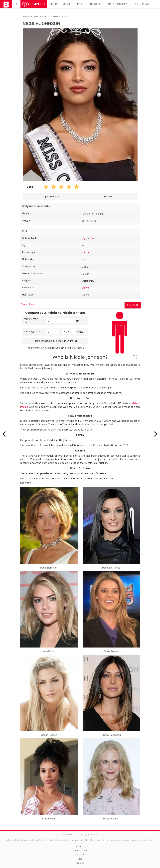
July (83, 238)
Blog (80, 859)
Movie (67, 4)
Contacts (80, 863)
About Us (80, 846)
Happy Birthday (116, 4)
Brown (85, 288)
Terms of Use (80, 850)
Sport (80, 4)
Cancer (85, 252)
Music (54, 4)
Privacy (80, 855)
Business (95, 4)
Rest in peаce (141, 4)
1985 (93, 238)
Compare (34, 4)
